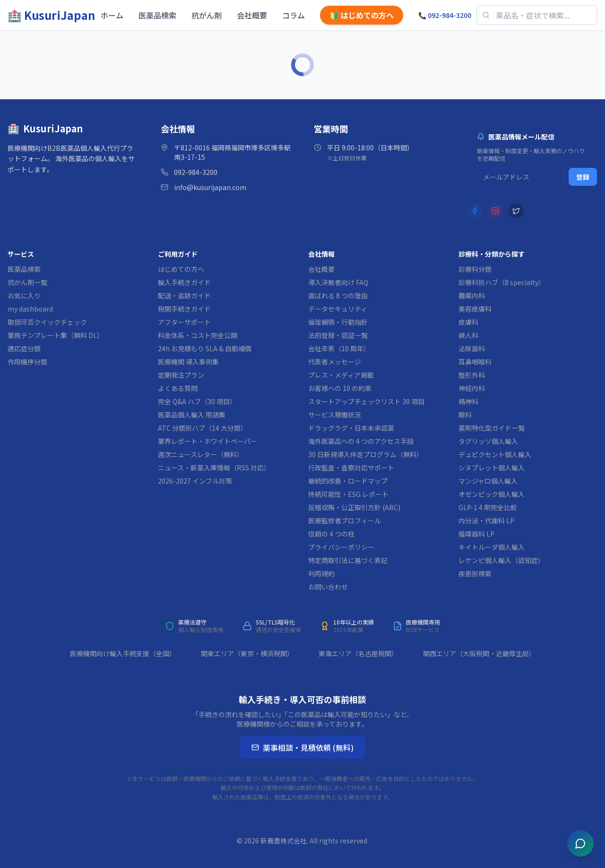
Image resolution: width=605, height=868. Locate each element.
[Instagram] (495, 211)
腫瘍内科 (472, 295)
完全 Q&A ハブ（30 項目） (197, 401)
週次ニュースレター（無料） (201, 454)
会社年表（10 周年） (339, 348)
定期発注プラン (181, 375)
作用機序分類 (27, 362)
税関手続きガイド (184, 309)
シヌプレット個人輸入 (492, 468)
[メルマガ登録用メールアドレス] (521, 177)
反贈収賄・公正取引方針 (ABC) (354, 507)
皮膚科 (468, 322)
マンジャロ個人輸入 (488, 481)
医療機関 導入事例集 (188, 362)
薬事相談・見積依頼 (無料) (302, 747)
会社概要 (252, 15)
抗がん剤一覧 (27, 282)
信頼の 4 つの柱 (331, 534)
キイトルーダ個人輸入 (492, 547)
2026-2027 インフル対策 (195, 481)
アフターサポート (184, 322)
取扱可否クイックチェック (47, 322)
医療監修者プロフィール (345, 521)
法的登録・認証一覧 (338, 335)
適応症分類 (24, 348)
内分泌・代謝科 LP (486, 521)
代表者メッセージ (335, 362)
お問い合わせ (328, 587)
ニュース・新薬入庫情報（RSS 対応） (214, 468)
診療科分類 (475, 269)
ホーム (112, 15)
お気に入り (24, 295)
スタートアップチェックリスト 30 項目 (366, 401)
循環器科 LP (476, 534)
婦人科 (468, 335)
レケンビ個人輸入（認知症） (501, 560)
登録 (583, 177)
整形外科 (472, 375)
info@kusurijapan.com (210, 187)
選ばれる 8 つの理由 (338, 295)
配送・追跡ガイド (184, 295)
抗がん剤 (207, 15)
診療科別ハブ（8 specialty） (502, 282)
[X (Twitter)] (516, 211)
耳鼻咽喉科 (475, 362)
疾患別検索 (475, 573)
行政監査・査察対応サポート (351, 468)
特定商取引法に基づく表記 (348, 560)
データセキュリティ (338, 309)
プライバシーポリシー (341, 547)
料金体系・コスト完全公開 (198, 335)
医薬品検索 (157, 15)
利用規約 (321, 573)
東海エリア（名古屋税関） (358, 653)
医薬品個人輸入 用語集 (192, 415)
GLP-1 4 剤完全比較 (488, 507)
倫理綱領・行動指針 (338, 322)
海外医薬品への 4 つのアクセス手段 (361, 441)
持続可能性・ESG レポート (348, 494)
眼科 (465, 415)
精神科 (468, 401)
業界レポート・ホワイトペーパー (207, 441)
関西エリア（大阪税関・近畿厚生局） (479, 653)
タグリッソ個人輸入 (488, 441)
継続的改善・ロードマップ (348, 481)
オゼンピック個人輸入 (492, 494)
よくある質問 (178, 388)
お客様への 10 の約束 (340, 388)
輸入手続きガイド (184, 282)
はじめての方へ (362, 15)
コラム (294, 15)
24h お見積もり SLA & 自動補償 (205, 348)
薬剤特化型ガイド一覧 (492, 428)
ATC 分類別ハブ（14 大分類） (203, 428)
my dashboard (30, 309)
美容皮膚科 (475, 309)
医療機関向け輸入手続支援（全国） (123, 653)
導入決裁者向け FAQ (338, 282)
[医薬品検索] (537, 15)
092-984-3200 (445, 15)
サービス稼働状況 (335, 415)
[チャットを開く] (580, 843)
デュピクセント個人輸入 (495, 454)
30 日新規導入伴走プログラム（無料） (366, 454)
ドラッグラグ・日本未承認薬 (351, 428)
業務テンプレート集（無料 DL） (56, 335)
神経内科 (472, 388)
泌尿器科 (472, 348)
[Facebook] (475, 211)
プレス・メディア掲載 (341, 375)
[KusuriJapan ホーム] (51, 15)
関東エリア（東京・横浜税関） (247, 653)
